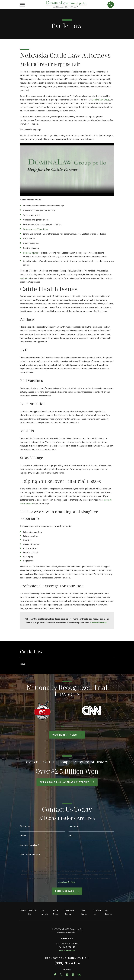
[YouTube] (67, 975)
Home (23, 910)
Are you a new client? (30, 845)
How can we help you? (30, 854)
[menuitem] (67, 664)
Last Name (73, 826)
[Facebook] (55, 975)
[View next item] (78, 727)
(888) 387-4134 (67, 963)
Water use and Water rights (36, 229)
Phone (23, 836)
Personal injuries (31, 253)
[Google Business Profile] (73, 975)
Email (71, 836)
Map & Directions (67, 951)
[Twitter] (61, 975)
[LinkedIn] (79, 975)
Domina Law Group (101, 100)
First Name (25, 826)
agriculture (25, 278)
